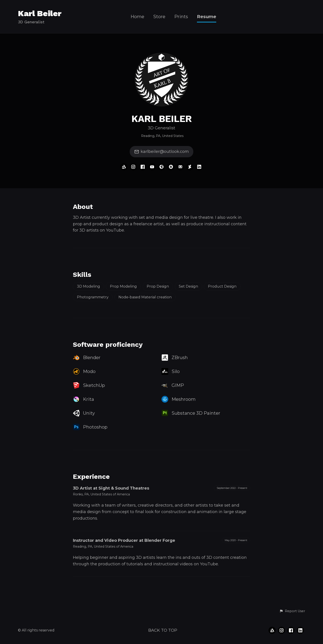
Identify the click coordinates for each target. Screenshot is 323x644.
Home (137, 17)
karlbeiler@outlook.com (161, 152)
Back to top (163, 630)
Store (159, 17)
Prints (181, 17)
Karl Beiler (40, 13)
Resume (207, 17)
